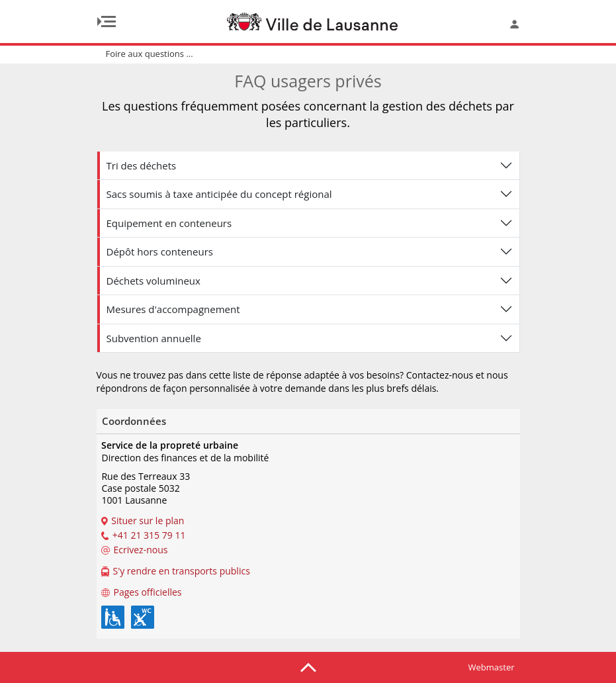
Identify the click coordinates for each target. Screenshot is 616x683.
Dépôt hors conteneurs (160, 251)
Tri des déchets (142, 165)
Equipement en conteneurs (169, 223)
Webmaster (492, 667)
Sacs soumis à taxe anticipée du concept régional (219, 194)
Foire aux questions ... (150, 54)
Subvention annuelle (154, 338)
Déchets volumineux (154, 281)
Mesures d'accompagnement (173, 309)
